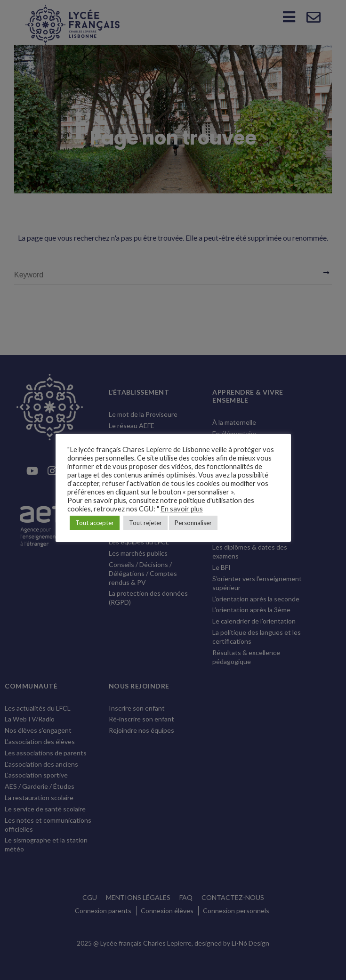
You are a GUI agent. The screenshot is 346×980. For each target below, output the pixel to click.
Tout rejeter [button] (145, 523)
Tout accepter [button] (95, 523)
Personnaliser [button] (193, 523)
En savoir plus (182, 509)
